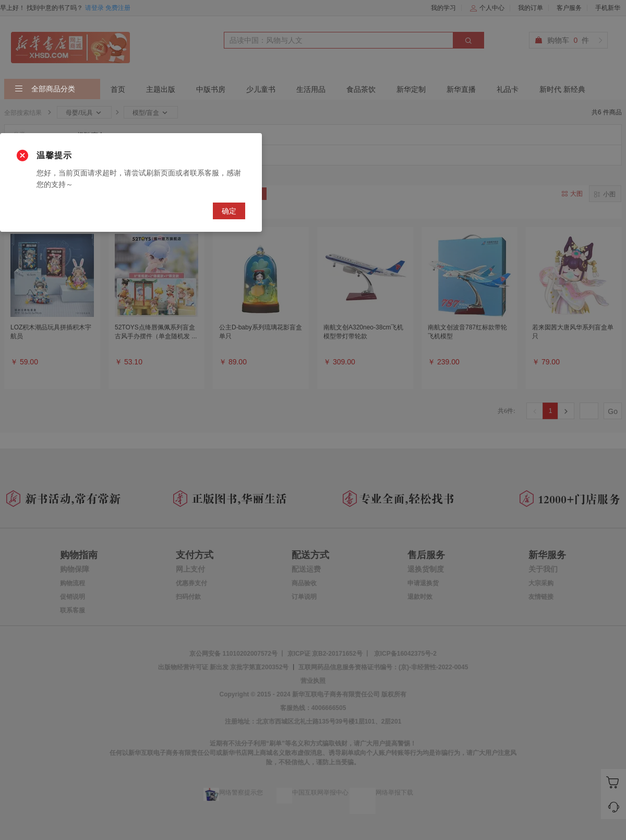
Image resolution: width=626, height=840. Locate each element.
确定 (229, 211)
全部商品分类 (45, 89)
